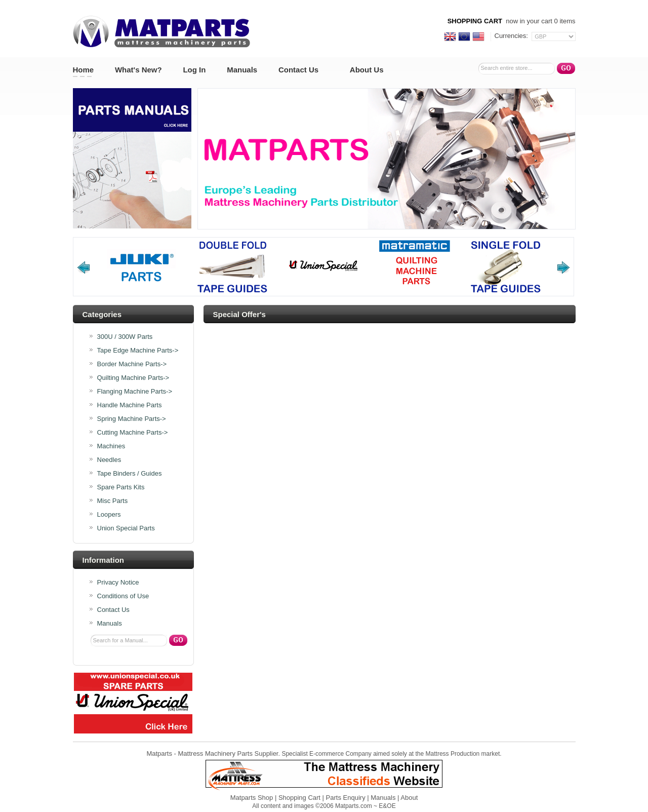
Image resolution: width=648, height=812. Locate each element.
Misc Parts (113, 501)
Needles (109, 460)
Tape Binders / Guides (130, 474)
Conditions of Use (123, 596)
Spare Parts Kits (121, 487)
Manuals (242, 70)
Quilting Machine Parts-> (133, 378)
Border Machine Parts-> (132, 364)
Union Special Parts (126, 528)
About (409, 798)
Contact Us (298, 70)
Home (84, 70)
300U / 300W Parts (125, 337)
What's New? (138, 70)
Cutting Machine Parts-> (133, 433)
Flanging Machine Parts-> (135, 392)
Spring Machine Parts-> (132, 419)
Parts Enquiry (346, 798)
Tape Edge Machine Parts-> (138, 351)
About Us (367, 70)
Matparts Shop (252, 798)
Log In (194, 70)
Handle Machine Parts (130, 405)
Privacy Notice (118, 583)
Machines (111, 446)
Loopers (109, 515)
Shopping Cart (299, 798)
